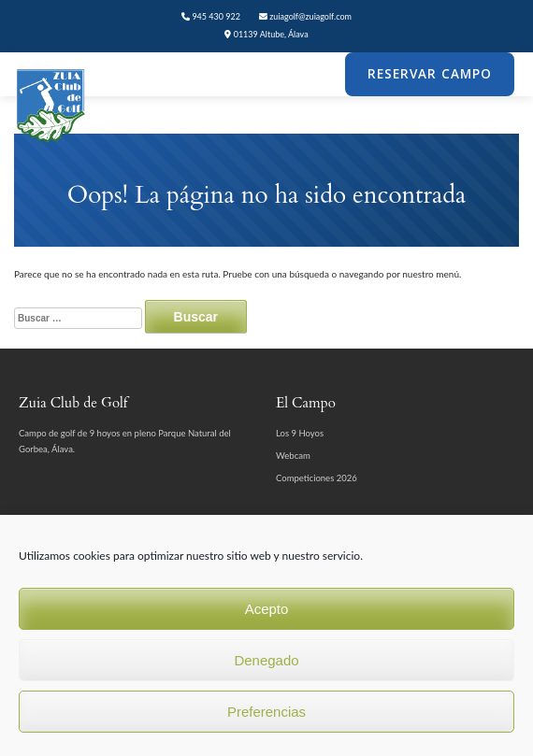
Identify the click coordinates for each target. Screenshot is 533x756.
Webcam (293, 456)
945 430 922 (211, 16)
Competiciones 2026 (317, 478)
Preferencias (266, 712)
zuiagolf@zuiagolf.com (305, 16)
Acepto (267, 609)
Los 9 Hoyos (300, 433)
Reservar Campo (430, 74)
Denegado (266, 660)
